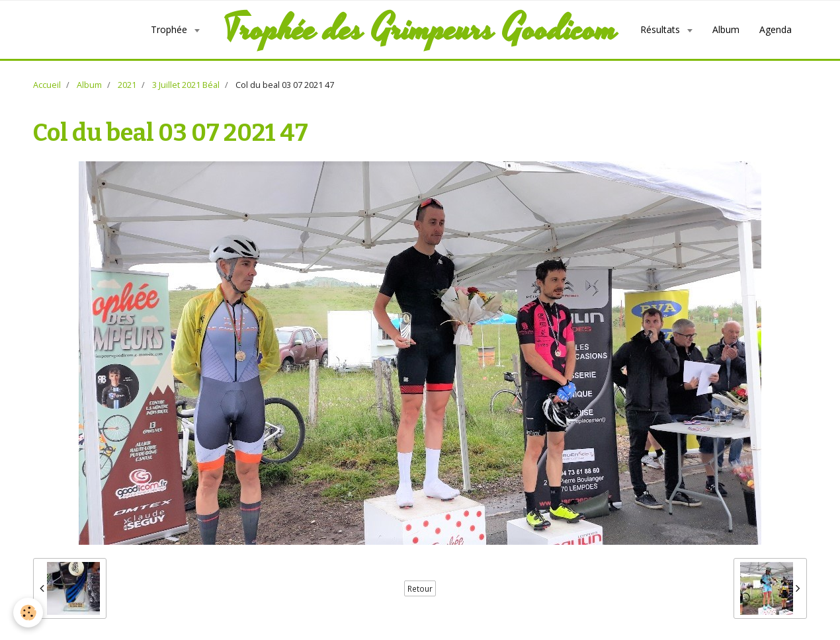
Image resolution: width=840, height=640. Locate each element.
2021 (127, 85)
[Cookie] (28, 613)
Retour (420, 588)
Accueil (47, 85)
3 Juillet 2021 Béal (186, 85)
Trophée (170, 29)
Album (726, 29)
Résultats (661, 29)
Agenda (776, 29)
